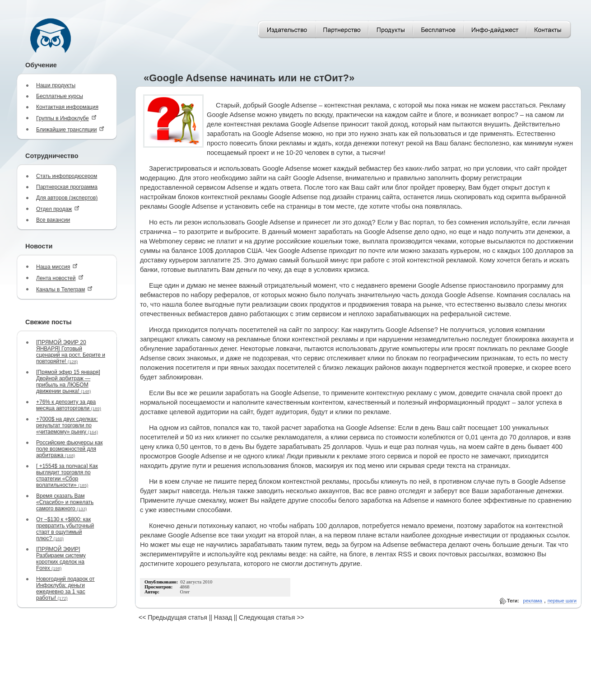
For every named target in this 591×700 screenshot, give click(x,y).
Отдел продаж (58, 209)
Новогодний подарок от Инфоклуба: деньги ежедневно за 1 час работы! (65, 588)
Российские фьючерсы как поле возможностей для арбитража (69, 449)
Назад (223, 617)
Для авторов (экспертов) (67, 198)
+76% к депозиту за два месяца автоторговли (69, 405)
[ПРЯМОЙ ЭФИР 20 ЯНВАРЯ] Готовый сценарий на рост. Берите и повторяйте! (71, 352)
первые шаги (562, 601)
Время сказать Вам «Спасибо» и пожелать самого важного (65, 502)
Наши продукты (56, 85)
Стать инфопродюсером (67, 176)
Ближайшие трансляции (70, 129)
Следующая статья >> (271, 617)
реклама (533, 601)
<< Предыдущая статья (173, 617)
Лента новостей (60, 278)
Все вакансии (53, 220)
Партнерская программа (67, 187)
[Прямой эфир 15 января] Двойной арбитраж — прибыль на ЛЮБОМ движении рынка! (68, 382)
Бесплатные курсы (60, 96)
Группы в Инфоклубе (66, 118)
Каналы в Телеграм (64, 289)
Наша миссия (57, 267)
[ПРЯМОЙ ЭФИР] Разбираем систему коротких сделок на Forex (61, 559)
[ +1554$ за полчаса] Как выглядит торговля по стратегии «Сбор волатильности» (67, 476)
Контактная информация (67, 107)
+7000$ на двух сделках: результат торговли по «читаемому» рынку (67, 425)
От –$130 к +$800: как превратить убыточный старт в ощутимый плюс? (65, 529)
